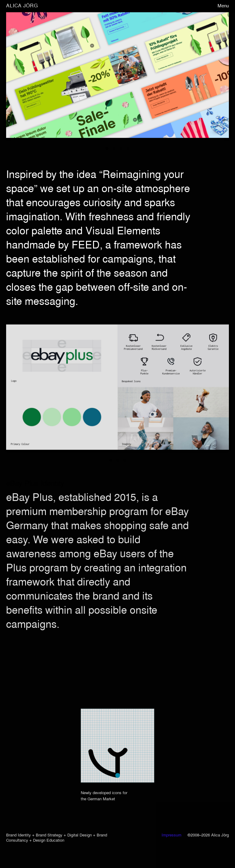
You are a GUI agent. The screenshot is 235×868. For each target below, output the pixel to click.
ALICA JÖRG (22, 6)
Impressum (172, 836)
